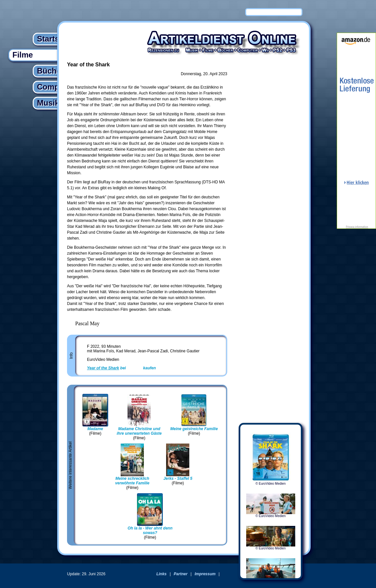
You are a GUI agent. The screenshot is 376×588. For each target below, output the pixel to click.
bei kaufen (121, 368)
